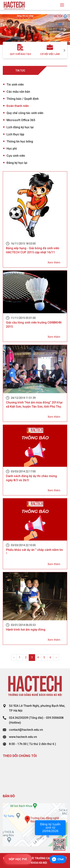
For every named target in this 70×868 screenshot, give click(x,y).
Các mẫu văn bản (18, 92)
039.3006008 (55, 718)
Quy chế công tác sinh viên (25, 113)
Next (64, 50)
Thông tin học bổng (20, 141)
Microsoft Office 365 (21, 120)
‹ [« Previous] (14, 657)
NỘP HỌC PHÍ (18, 859)
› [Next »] (56, 657)
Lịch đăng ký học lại (20, 127)
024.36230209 (19, 718)
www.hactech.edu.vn (23, 737)
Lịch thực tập (15, 134)
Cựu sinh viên (16, 156)
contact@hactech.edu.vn (26, 730)
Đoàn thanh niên (18, 106)
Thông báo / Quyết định (23, 99)
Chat (61, 859)
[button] (5, 30)
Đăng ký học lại (17, 163)
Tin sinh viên (15, 85)
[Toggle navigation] (62, 5)
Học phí (12, 149)
